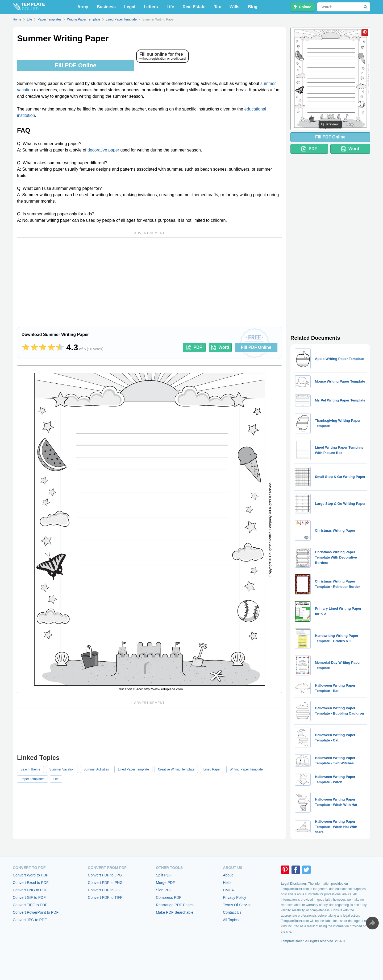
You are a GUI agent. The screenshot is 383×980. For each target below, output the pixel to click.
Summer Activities (96, 769)
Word (220, 347)
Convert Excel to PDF (31, 883)
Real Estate (194, 7)
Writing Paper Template (246, 769)
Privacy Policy (234, 897)
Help (227, 883)
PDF (194, 347)
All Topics (231, 920)
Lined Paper (212, 769)
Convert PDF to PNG (105, 883)
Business (106, 7)
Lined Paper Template (133, 769)
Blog (253, 7)
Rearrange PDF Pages (175, 905)
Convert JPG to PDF (30, 920)
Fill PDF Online (76, 65)
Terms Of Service (237, 905)
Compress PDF (169, 897)
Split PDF (164, 875)
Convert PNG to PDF (30, 890)
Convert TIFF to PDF (30, 905)
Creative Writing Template (176, 769)
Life (170, 7)
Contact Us (232, 912)
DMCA (228, 890)
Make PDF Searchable (175, 912)
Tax (218, 7)
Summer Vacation (62, 769)
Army (83, 7)
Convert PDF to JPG (105, 875)
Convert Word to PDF (31, 875)
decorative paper (103, 150)
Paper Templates (32, 779)
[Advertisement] (149, 274)
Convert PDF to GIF (104, 890)
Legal (130, 7)
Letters (151, 7)
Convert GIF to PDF (29, 897)
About (228, 875)
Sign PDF (164, 890)
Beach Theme (30, 769)
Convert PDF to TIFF (105, 897)
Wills (234, 7)
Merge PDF (165, 883)
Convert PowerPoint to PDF (36, 912)
